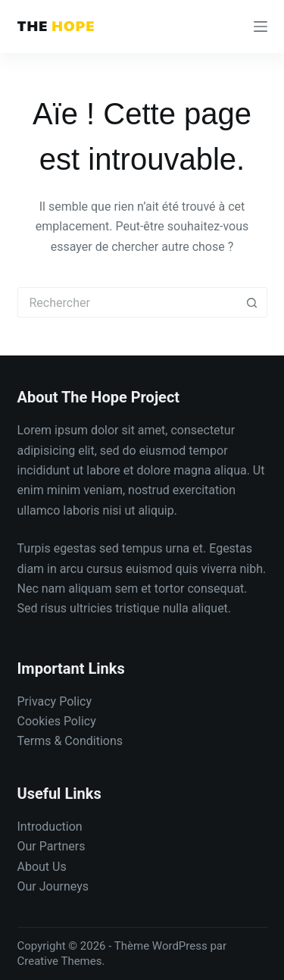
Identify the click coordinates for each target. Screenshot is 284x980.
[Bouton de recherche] (252, 302)
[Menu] (261, 27)
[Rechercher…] (127, 302)
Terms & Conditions (70, 741)
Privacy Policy (55, 701)
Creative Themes (60, 961)
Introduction (50, 827)
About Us (42, 867)
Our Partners (51, 846)
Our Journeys (53, 886)
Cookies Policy (57, 721)
